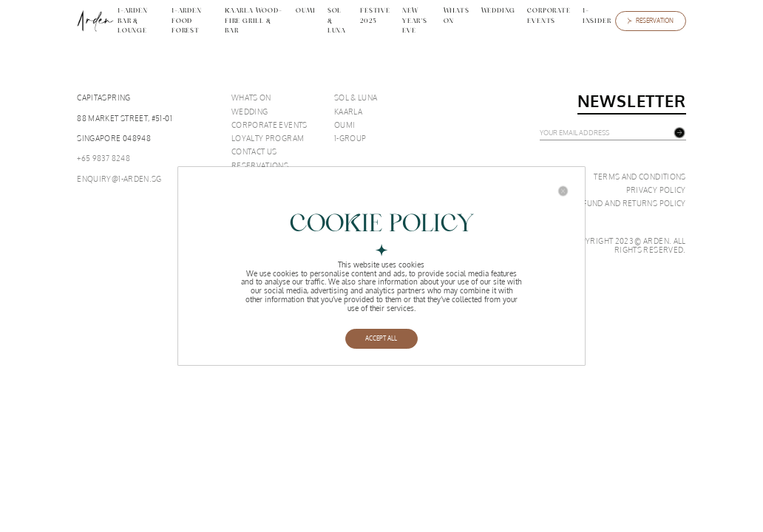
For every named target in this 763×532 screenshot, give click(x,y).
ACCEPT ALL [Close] (381, 338)
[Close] (563, 191)
